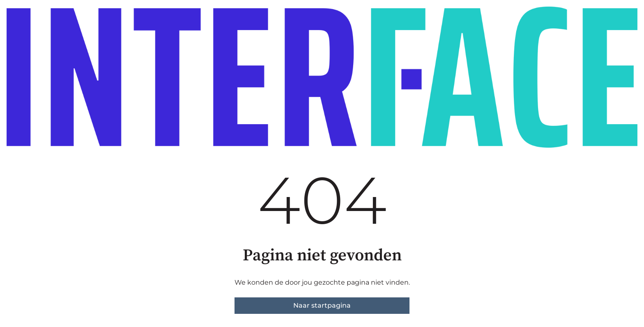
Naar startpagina (322, 305)
